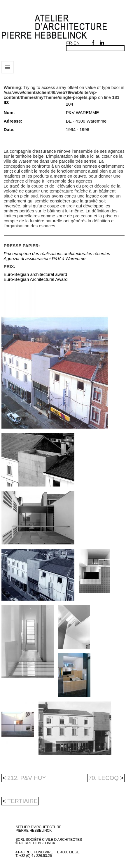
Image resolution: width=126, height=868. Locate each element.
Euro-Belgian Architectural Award (36, 279)
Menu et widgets (8, 73)
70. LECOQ (106, 778)
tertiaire (22, 801)
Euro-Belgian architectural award (36, 274)
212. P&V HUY (24, 778)
